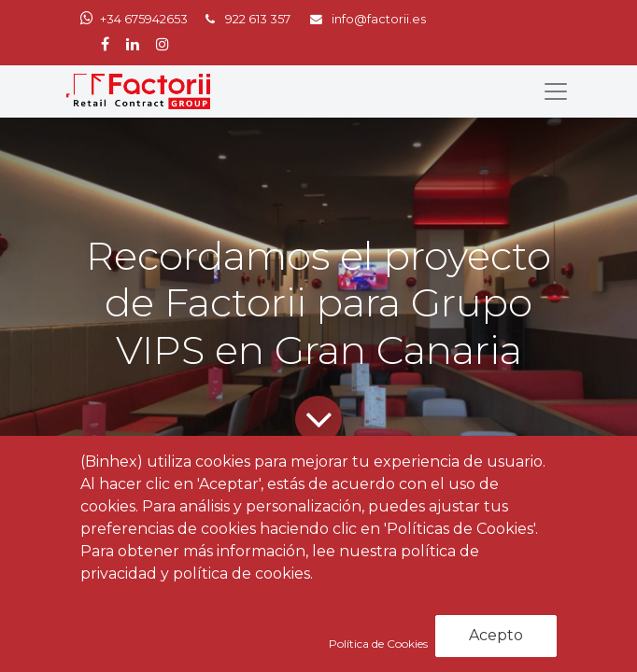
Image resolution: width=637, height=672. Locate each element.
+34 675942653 (144, 19)
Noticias (188, 543)
